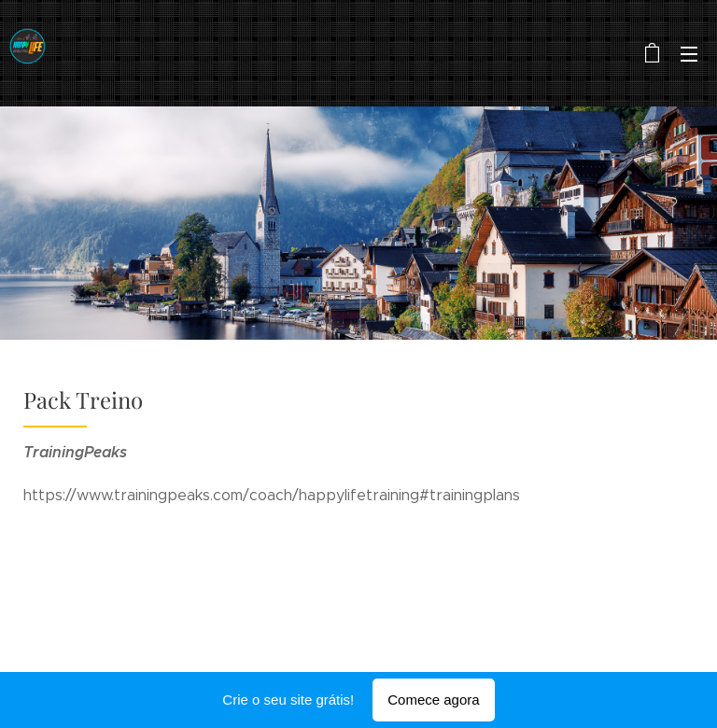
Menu (689, 54)
